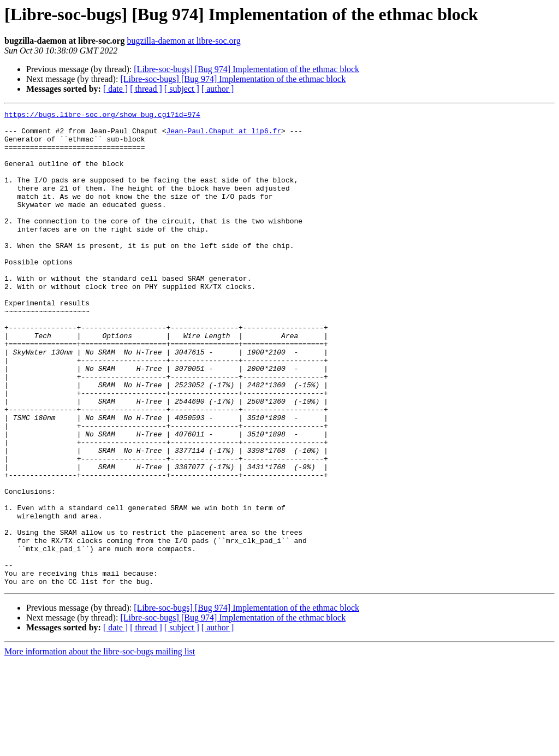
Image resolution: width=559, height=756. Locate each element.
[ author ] (218, 89)
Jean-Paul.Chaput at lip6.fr (224, 135)
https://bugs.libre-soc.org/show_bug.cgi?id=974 (102, 116)
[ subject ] (182, 89)
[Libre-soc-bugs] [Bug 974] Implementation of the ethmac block (246, 69)
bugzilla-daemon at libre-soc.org (184, 41)
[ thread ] (146, 89)
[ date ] (115, 89)
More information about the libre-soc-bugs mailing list (100, 746)
